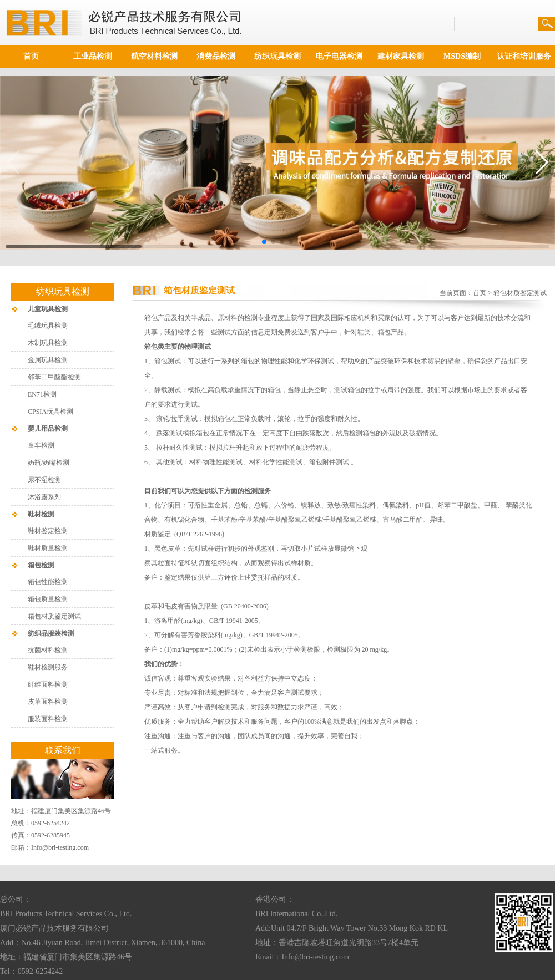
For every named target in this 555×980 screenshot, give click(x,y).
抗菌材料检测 (48, 650)
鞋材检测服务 (48, 667)
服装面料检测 (48, 719)
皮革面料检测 (48, 702)
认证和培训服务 (524, 56)
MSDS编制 (462, 56)
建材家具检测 (401, 56)
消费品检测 (216, 56)
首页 (31, 56)
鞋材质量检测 (48, 548)
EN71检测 (42, 394)
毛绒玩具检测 (48, 326)
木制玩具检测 (48, 343)
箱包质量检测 (48, 599)
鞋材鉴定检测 (48, 531)
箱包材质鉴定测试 (54, 616)
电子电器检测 (339, 56)
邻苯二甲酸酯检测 (54, 377)
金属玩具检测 (48, 360)
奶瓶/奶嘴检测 (49, 463)
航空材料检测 (154, 56)
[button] (264, 242)
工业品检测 (93, 56)
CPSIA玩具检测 (51, 412)
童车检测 (41, 445)
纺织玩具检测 (277, 56)
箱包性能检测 (48, 582)
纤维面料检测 (48, 684)
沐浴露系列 (44, 497)
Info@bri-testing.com (60, 847)
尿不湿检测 (44, 480)
